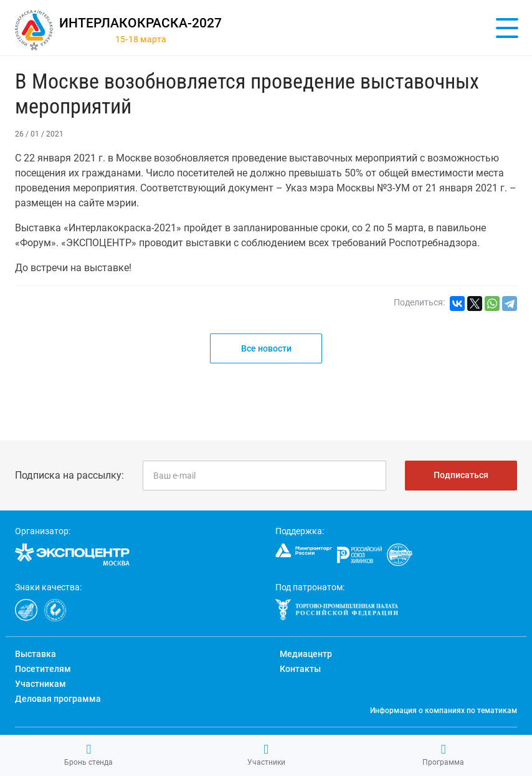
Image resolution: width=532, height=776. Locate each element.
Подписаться (461, 475)
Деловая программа (58, 699)
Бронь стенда (88, 755)
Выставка (36, 654)
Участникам (40, 684)
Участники (266, 755)
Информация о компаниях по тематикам (444, 711)
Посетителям (43, 669)
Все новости (266, 348)
